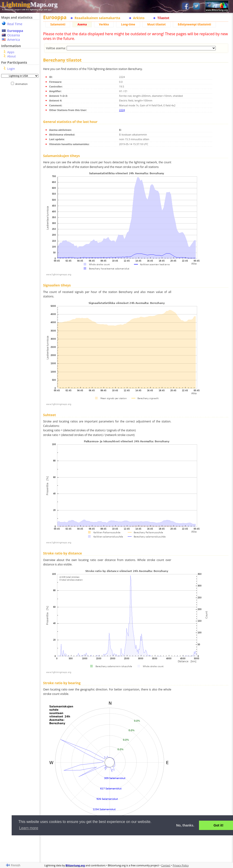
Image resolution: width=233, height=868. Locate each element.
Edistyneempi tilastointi (194, 24)
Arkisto (139, 18)
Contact (166, 865)
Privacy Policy (181, 865)
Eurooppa (15, 31)
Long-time (128, 24)
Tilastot (163, 18)
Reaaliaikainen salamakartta (97, 18)
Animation (22, 84)
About (12, 56)
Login (11, 69)
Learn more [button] (29, 828)
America (14, 40)
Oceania (14, 35)
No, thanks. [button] (185, 825)
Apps (11, 52)
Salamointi (58, 24)
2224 (122, 110)
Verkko (104, 24)
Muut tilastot (156, 24)
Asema (82, 24)
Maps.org (30, 4)
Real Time (15, 24)
